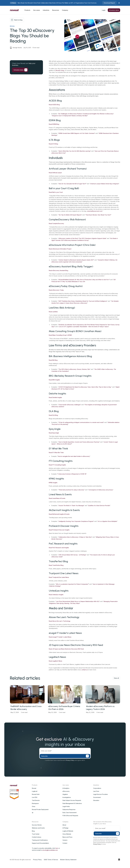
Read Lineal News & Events (57, 498)
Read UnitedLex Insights (56, 595)
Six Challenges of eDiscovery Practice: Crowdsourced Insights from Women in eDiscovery (86, 114)
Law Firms (96, 791)
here (57, 848)
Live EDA (35, 797)
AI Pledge (65, 828)
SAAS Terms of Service (51, 860)
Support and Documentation (40, 843)
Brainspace (35, 803)
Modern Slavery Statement (68, 860)
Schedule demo (114, 10)
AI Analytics (66, 788)
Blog (33, 831)
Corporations (97, 788)
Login (104, 10)
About (64, 825)
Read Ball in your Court (56, 192)
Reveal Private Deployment (40, 809)
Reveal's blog (60, 70)
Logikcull (35, 791)
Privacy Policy (70, 760)
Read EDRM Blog (54, 124)
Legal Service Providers (101, 794)
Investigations (67, 797)
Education (96, 800)
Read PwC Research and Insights (59, 548)
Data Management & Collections (72, 803)
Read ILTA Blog (53, 144)
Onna (34, 806)
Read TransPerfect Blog (56, 565)
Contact (65, 843)
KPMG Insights (53, 483)
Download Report (109, 3)
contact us (84, 670)
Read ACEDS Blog (54, 105)
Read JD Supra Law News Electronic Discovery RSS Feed (66, 649)
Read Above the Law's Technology (60, 621)
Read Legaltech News (55, 661)
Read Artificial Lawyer (55, 173)
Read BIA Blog (53, 360)
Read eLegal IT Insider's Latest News (60, 637)
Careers (65, 840)
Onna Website (67, 834)
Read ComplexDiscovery (56, 223)
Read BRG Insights (54, 380)
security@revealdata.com (50, 850)
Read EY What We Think (56, 453)
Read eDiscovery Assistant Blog (58, 270)
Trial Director (36, 800)
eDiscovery (66, 791)
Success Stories (37, 825)
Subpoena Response (69, 809)
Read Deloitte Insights (55, 397)
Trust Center (36, 834)
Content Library (37, 837)
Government (97, 797)
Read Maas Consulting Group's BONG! (60, 335)
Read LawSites (53, 312)
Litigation (65, 794)
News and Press (67, 837)
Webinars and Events (38, 828)
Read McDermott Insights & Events (59, 514)
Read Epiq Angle (54, 433)
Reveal (34, 788)
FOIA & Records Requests (70, 816)
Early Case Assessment (70, 813)
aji (33, 813)
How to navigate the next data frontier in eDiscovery (74, 456)
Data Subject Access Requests (72, 800)
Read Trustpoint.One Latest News (59, 577)
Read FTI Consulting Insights (57, 465)
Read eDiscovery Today (56, 290)
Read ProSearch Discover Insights (59, 530)
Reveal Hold (36, 794)
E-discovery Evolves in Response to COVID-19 (72, 474)
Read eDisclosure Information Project (60, 249)
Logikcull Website (68, 831)
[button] (27, 10)
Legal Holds (66, 806)
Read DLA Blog (53, 415)
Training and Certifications (40, 840)
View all (116, 678)
